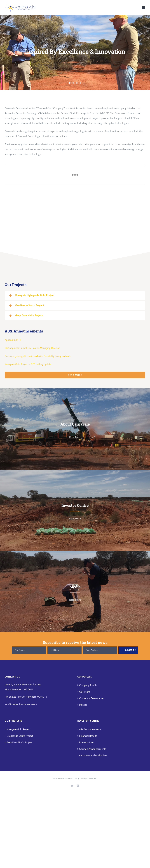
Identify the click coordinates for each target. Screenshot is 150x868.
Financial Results (88, 736)
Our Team (85, 692)
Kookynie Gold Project (18, 729)
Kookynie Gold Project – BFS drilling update (28, 364)
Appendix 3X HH (13, 340)
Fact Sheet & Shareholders (93, 755)
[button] (75, 295)
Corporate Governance (91, 698)
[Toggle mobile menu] (144, 8)
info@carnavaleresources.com (21, 704)
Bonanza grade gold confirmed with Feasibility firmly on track (38, 356)
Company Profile (88, 685)
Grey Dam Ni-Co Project (19, 742)
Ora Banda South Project (20, 736)
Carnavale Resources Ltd (66, 778)
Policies (83, 705)
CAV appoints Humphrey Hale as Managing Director (32, 348)
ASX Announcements (90, 729)
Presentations (87, 742)
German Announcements (93, 749)
